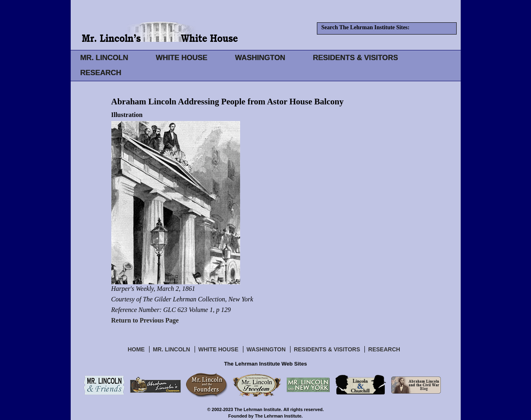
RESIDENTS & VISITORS (355, 58)
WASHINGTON (260, 58)
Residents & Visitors (327, 349)
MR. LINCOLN (104, 58)
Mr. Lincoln (171, 349)
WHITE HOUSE (181, 58)
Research (384, 349)
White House (218, 349)
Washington (266, 349)
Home (136, 349)
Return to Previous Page (145, 320)
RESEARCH (101, 73)
